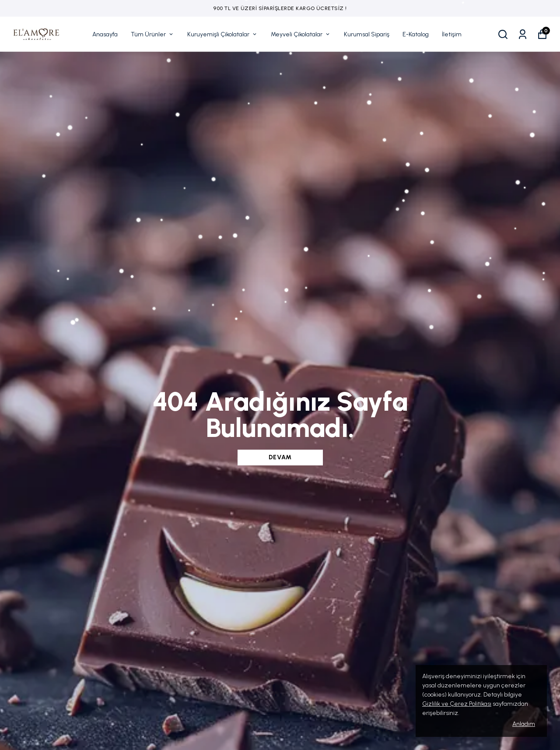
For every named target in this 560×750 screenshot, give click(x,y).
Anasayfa (105, 34)
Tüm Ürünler (152, 34)
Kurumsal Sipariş (367, 34)
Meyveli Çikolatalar (301, 34)
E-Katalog (416, 34)
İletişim (452, 34)
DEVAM (280, 457)
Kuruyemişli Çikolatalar (222, 34)
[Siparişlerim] (523, 34)
